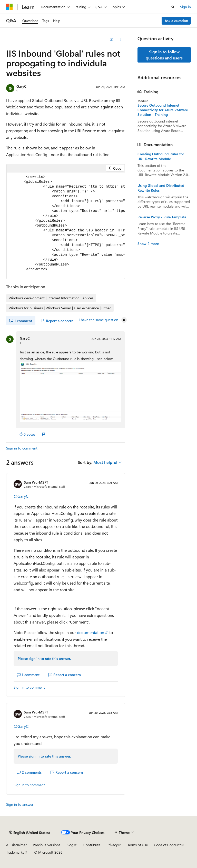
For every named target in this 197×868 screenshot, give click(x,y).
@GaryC (21, 496)
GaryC (21, 86)
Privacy (112, 845)
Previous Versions (47, 845)
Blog (70, 845)
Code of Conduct (167, 845)
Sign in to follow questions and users (164, 55)
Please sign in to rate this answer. (44, 658)
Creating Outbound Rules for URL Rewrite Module (161, 156)
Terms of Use (138, 845)
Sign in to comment (22, 448)
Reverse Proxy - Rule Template (162, 217)
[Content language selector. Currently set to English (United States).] (30, 832)
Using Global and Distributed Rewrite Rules (161, 188)
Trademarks (15, 852)
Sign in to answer (20, 804)
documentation (91, 632)
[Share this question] (121, 40)
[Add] (112, 40)
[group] (66, 226)
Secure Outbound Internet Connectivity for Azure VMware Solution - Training (163, 110)
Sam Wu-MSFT (36, 482)
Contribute (92, 845)
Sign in (185, 7)
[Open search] (173, 7)
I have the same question (98, 320)
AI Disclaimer (16, 845)
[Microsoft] (9, 7)
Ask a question (176, 21)
